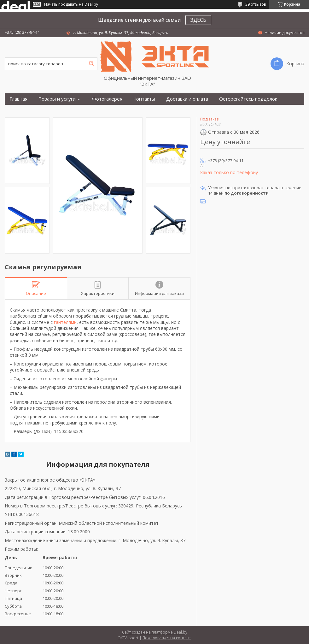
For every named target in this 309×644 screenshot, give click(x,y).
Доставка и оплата (187, 99)
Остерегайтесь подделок (248, 99)
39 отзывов (256, 4)
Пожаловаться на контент (167, 638)
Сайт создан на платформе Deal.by (155, 632)
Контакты (144, 99)
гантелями (65, 322)
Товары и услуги (57, 99)
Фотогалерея (107, 99)
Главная (18, 99)
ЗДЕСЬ (198, 20)
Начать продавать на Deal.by (71, 4)
